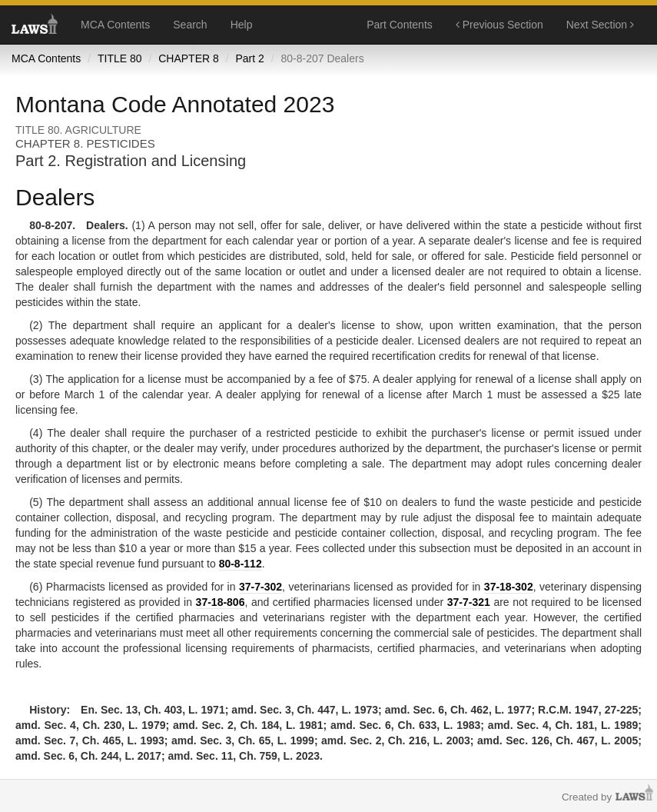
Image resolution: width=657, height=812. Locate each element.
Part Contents (400, 25)
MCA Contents (115, 25)
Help (242, 25)
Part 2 (249, 58)
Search (190, 25)
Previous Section (499, 25)
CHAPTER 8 (189, 58)
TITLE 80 (120, 58)
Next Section (600, 25)
